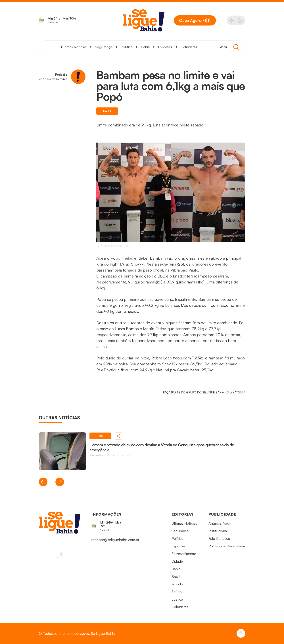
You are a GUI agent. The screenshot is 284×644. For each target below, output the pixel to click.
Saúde (177, 592)
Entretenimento (184, 554)
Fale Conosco (219, 538)
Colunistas (189, 47)
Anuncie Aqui (219, 523)
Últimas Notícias (74, 47)
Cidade (177, 561)
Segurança (104, 47)
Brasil (176, 576)
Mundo (177, 584)
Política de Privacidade (227, 546)
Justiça (177, 599)
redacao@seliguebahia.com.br (115, 540)
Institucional (218, 531)
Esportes (165, 47)
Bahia (145, 47)
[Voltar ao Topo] (241, 633)
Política (127, 47)
